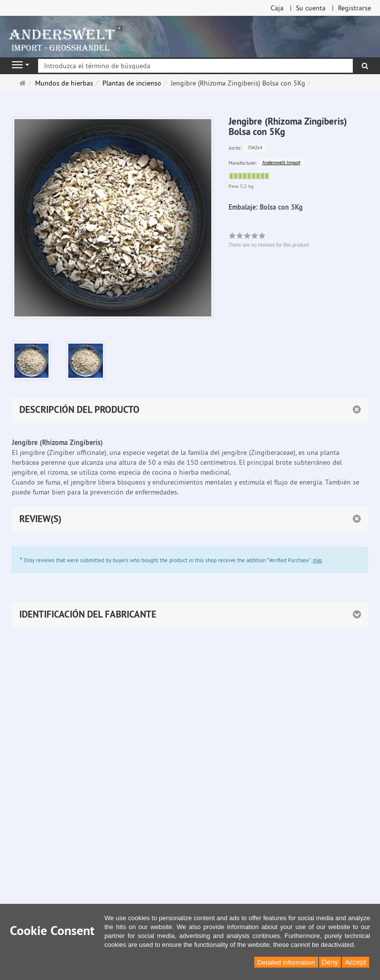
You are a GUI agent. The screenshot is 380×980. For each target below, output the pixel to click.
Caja (277, 8)
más (317, 560)
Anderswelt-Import (281, 162)
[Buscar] (365, 66)
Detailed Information (286, 962)
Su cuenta (311, 8)
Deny (330, 962)
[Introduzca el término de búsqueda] (195, 66)
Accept (356, 962)
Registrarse (355, 8)
